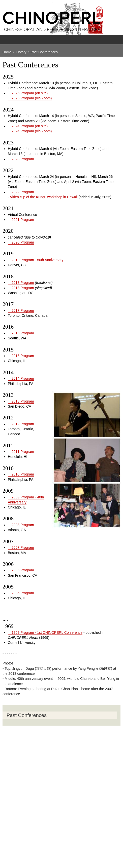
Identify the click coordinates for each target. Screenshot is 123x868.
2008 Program (23, 525)
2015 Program (23, 356)
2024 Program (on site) (30, 126)
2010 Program (23, 474)
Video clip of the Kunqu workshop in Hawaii (44, 197)
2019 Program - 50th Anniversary (37, 260)
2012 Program (23, 424)
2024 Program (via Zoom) (32, 131)
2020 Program (23, 242)
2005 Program (23, 593)
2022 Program (23, 192)
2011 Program (23, 452)
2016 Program (23, 333)
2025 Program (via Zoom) (32, 98)
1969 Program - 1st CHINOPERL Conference (47, 633)
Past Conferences (44, 52)
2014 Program (23, 378)
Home (7, 52)
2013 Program (23, 401)
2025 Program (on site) (30, 93)
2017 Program (23, 310)
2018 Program (23, 283)
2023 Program (23, 159)
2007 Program (23, 547)
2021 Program (23, 220)
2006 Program (23, 570)
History (21, 52)
